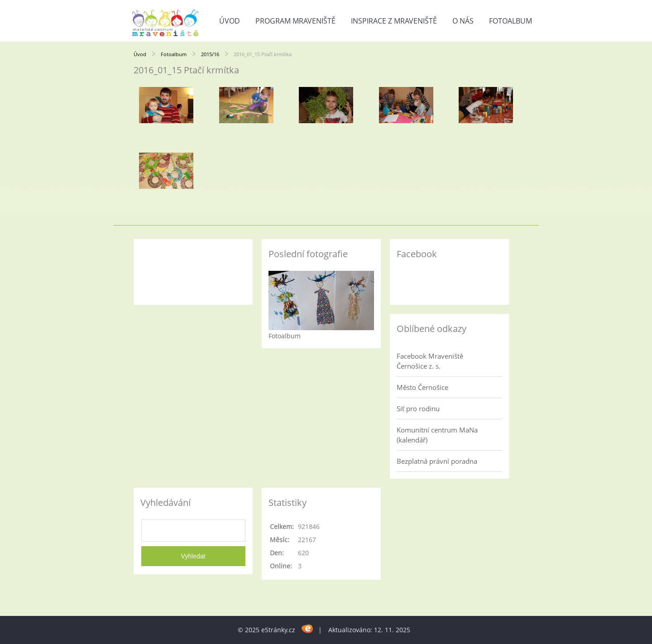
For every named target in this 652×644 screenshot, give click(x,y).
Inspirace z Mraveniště (394, 21)
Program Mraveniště (295, 21)
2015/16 (210, 54)
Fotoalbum (511, 21)
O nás (463, 21)
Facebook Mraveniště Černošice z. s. (430, 361)
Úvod (230, 21)
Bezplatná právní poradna (437, 461)
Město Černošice (422, 387)
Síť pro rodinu (418, 409)
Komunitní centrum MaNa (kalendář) (437, 435)
